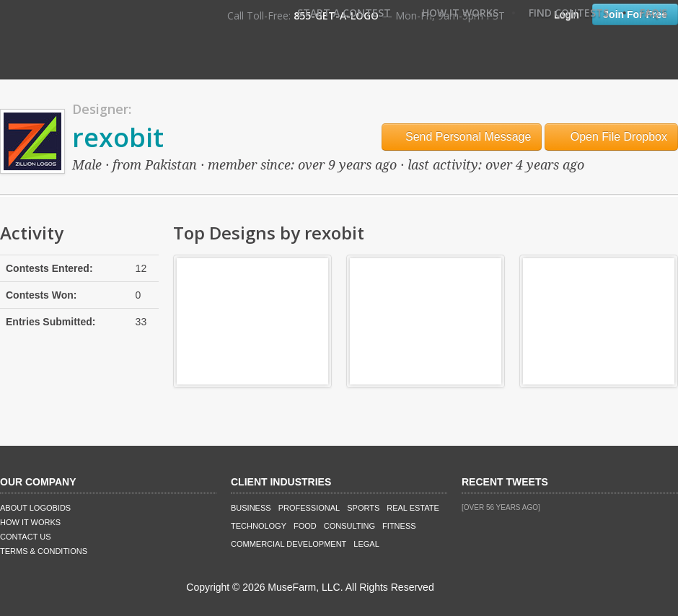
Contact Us (26, 537)
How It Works (460, 13)
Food (305, 526)
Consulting (349, 526)
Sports (363, 508)
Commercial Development (289, 544)
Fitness (399, 526)
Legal (366, 544)
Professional (309, 508)
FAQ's (653, 13)
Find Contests (569, 13)
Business (251, 508)
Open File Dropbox (611, 137)
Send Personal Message (462, 137)
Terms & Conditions (44, 551)
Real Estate (413, 508)
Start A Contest (344, 13)
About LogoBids (35, 508)
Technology (259, 526)
